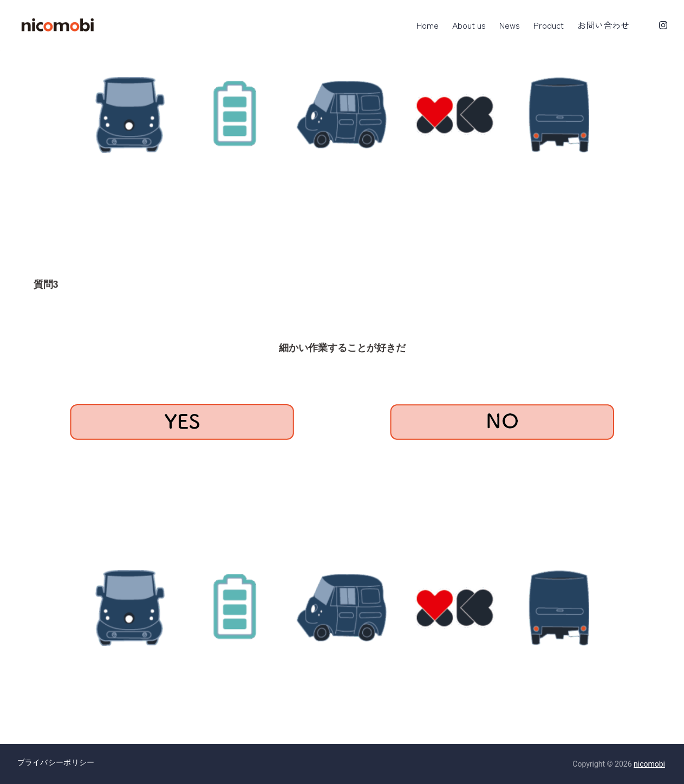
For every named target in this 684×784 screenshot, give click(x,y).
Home (428, 25)
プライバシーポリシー (56, 762)
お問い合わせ (603, 25)
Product (549, 25)
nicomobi (649, 764)
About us (469, 25)
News (510, 25)
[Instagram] (663, 25)
